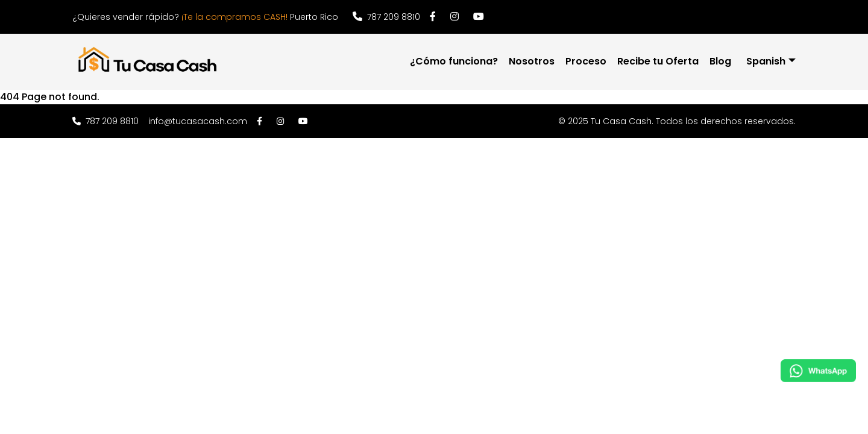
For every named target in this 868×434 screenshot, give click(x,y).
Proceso (586, 61)
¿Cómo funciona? (454, 61)
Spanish (766, 61)
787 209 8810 (386, 17)
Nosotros (532, 61)
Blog (720, 61)
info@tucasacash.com (198, 121)
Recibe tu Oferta (658, 61)
